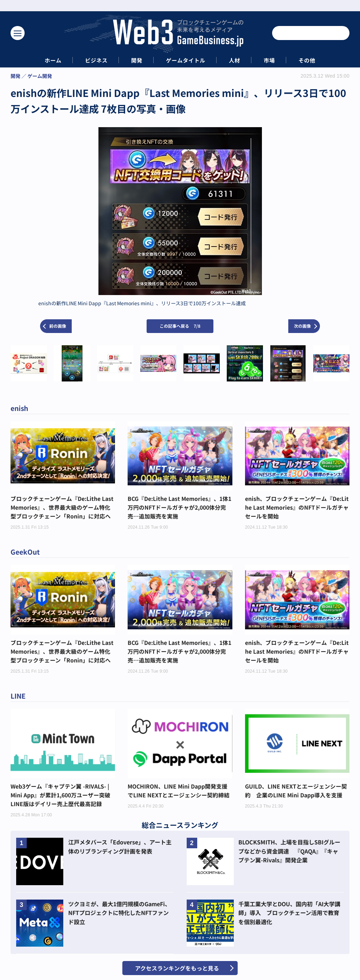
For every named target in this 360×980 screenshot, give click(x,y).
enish (20, 408)
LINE (19, 698)
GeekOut (26, 553)
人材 (238, 60)
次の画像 (302, 326)
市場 (275, 60)
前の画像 (58, 326)
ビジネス (91, 60)
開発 (134, 60)
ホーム (44, 60)
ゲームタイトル (186, 60)
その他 (316, 60)
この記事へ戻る (180, 326)
